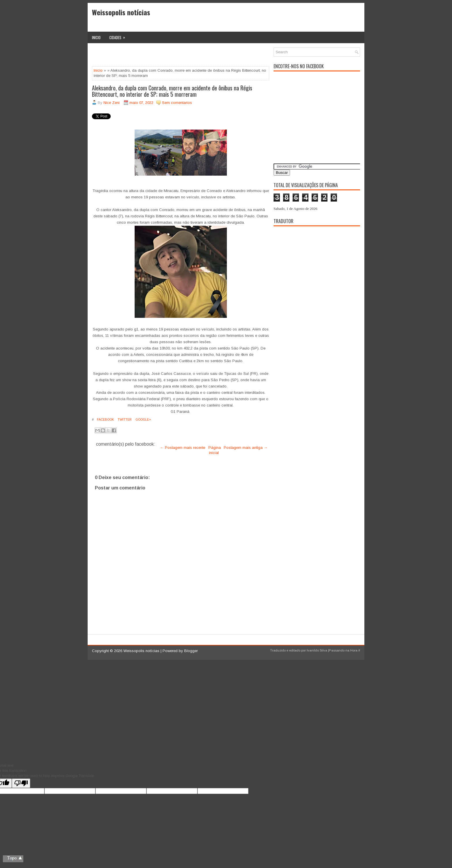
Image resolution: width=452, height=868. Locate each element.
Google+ (143, 419)
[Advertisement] (159, 56)
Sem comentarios (177, 103)
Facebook (105, 419)
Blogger (191, 651)
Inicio (96, 37)
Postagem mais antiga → (246, 448)
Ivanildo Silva (317, 650)
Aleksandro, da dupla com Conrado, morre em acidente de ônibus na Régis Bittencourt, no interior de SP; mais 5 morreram (172, 91)
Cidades (119, 36)
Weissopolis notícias (121, 12)
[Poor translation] (21, 783)
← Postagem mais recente (183, 448)
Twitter (124, 419)
